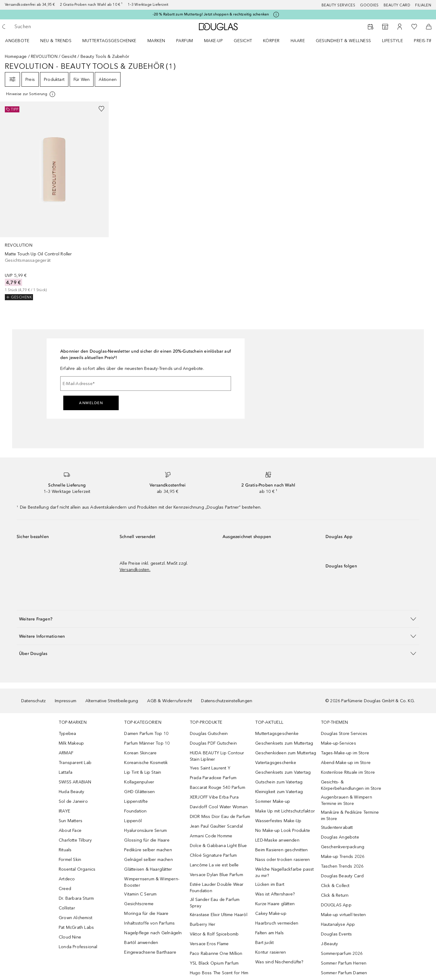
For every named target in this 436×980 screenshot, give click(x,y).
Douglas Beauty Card (342, 876)
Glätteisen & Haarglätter (148, 869)
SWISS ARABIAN (75, 782)
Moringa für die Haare (146, 914)
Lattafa (66, 772)
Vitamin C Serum (140, 894)
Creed (65, 889)
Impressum (66, 701)
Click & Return (335, 895)
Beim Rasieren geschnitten (281, 850)
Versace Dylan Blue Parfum (216, 875)
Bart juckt (264, 943)
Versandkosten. (135, 570)
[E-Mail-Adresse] (146, 384)
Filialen (423, 5)
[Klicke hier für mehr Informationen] (276, 15)
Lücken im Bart (270, 884)
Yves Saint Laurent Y (210, 768)
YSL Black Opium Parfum (214, 963)
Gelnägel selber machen (148, 860)
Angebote (17, 41)
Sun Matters (71, 821)
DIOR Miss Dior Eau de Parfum (220, 817)
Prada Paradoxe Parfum (213, 778)
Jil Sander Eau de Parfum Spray (215, 903)
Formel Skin (70, 860)
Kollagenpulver (139, 782)
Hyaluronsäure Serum (145, 831)
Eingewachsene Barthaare (150, 952)
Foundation (135, 811)
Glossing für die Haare (147, 840)
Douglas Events (337, 934)
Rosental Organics (77, 869)
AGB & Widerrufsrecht (170, 701)
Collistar (67, 908)
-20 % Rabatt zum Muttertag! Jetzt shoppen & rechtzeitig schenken (211, 14)
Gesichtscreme (139, 904)
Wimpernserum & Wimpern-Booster (152, 882)
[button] (218, 619)
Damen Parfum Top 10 (146, 734)
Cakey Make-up (271, 914)
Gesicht (243, 41)
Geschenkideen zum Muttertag (286, 753)
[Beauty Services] (371, 27)
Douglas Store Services (344, 734)
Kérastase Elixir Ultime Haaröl (219, 915)
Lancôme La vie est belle (214, 865)
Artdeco (67, 879)
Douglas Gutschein (209, 734)
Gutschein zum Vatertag (279, 782)
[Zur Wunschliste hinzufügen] (101, 109)
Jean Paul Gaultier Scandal (216, 826)
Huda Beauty (71, 792)
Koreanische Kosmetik (146, 763)
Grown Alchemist (76, 918)
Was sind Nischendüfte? (279, 962)
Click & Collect (335, 886)
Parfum (185, 41)
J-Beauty (330, 944)
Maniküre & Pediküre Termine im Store (350, 816)
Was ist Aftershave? (275, 894)
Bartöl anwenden (141, 943)
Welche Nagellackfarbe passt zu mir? (284, 872)
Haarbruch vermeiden (277, 923)
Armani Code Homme (211, 836)
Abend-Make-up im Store (346, 763)
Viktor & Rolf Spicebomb (214, 934)
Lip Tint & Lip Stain (143, 772)
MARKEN (156, 41)
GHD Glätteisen (139, 792)
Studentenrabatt (337, 827)
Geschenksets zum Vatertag (283, 772)
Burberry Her (203, 924)
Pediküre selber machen (148, 850)
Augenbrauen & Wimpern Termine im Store (347, 800)
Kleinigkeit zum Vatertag (279, 792)
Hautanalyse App (338, 924)
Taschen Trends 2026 (342, 866)
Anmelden (91, 403)
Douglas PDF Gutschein (213, 743)
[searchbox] (59, 27)
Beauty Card (397, 5)
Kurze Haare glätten (275, 904)
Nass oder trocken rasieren (282, 860)
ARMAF (66, 753)
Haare (298, 41)
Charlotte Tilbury (75, 840)
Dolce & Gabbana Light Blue (218, 846)
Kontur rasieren (271, 952)
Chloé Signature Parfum (213, 855)
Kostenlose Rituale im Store (348, 772)
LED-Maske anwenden (277, 840)
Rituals (65, 850)
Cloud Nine (70, 937)
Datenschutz (33, 701)
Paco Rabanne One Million (216, 953)
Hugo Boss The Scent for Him (219, 973)
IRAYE (64, 811)
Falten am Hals (269, 933)
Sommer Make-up (273, 801)
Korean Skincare (140, 753)
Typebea (67, 734)
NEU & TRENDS (56, 41)
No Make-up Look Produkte (283, 831)
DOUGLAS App (336, 905)
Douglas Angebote (340, 837)
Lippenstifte (136, 801)
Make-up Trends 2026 (343, 857)
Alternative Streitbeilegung (112, 701)
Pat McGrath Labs (76, 927)
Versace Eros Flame (209, 944)
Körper (271, 41)
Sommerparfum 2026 (342, 953)
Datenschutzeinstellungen (227, 701)
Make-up (214, 41)
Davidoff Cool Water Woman (219, 807)
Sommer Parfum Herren (344, 963)
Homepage (16, 56)
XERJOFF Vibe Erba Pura (214, 797)
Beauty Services (339, 5)
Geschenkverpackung (343, 847)
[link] (54, 201)
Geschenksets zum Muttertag (284, 743)
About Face (70, 831)
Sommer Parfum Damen (344, 973)
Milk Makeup (71, 743)
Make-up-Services (339, 743)
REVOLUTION (44, 56)
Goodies (369, 5)
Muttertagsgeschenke (109, 41)
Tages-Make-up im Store (345, 753)
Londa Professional (78, 947)
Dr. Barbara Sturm (76, 898)
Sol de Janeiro (73, 801)
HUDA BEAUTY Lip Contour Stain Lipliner (217, 756)
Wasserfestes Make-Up (278, 821)
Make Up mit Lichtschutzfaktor (285, 811)
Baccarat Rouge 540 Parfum (218, 787)
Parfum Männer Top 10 (147, 743)
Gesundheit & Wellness (344, 41)
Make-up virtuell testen (344, 915)
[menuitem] (21, 41)
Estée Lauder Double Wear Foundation (217, 888)
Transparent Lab (75, 763)
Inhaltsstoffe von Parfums (149, 923)
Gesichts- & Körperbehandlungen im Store (351, 785)
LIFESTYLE (393, 41)
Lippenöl (133, 821)
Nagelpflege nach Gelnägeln (153, 933)
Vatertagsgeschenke (276, 763)
